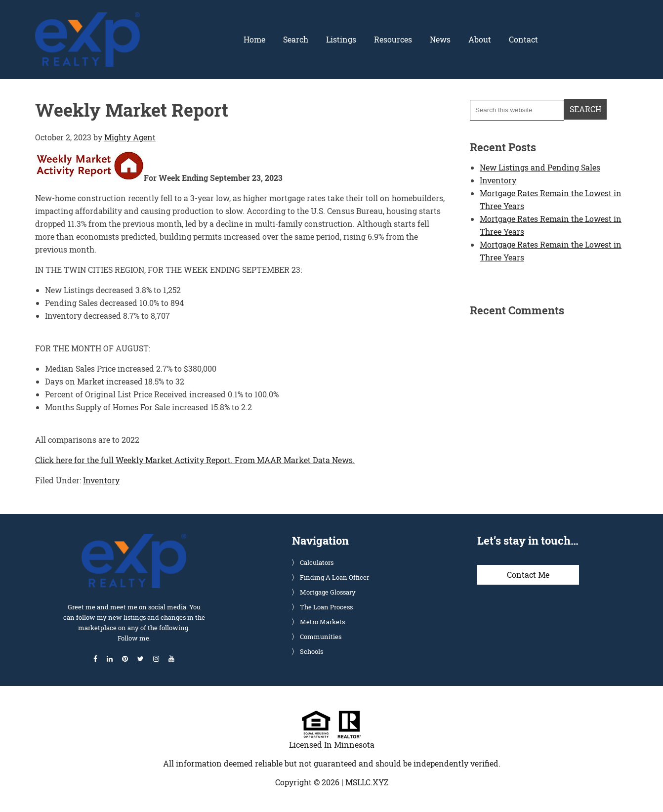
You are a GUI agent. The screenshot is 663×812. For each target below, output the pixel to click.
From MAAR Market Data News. (294, 460)
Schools (311, 651)
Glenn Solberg (87, 18)
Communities (321, 637)
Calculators (317, 562)
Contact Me (528, 575)
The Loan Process (326, 607)
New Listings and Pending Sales (540, 167)
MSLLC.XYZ (367, 782)
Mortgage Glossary (328, 592)
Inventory (101, 480)
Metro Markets (322, 622)
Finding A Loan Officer (334, 577)
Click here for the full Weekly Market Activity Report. (134, 460)
